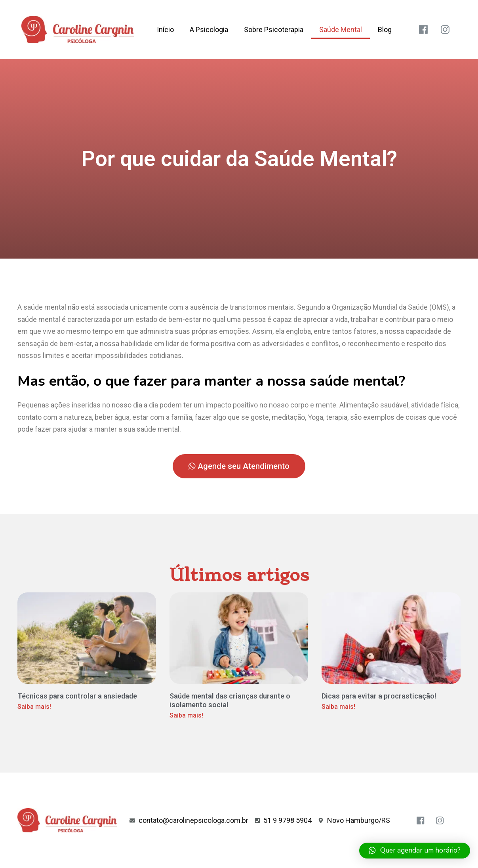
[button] (239, 466)
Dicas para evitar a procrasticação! (379, 696)
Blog (385, 30)
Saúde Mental (341, 30)
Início (165, 30)
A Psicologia (209, 30)
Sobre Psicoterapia (274, 30)
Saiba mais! (34, 707)
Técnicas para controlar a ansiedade (77, 696)
